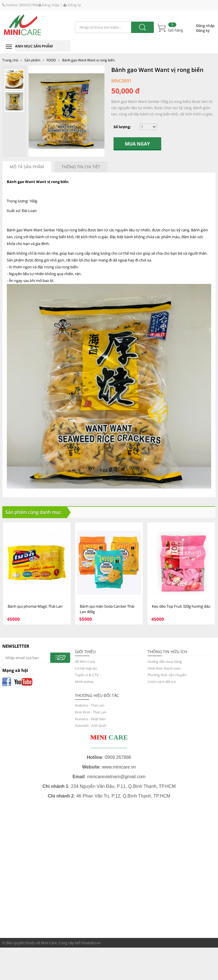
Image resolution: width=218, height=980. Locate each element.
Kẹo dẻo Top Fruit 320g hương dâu (181, 606)
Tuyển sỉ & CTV (87, 675)
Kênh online (84, 682)
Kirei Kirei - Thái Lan (91, 712)
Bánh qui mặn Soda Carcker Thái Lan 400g (107, 609)
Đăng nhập (49, 5)
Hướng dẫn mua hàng (165, 662)
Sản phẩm (32, 60)
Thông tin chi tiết (81, 167)
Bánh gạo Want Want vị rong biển (88, 60)
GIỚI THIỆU (85, 652)
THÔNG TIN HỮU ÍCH (167, 652)
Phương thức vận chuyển (167, 675)
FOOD (51, 60)
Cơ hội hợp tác (86, 668)
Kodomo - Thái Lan (90, 705)
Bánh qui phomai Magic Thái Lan (35, 606)
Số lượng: (122, 127)
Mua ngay (137, 144)
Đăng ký (72, 5)
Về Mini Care (85, 662)
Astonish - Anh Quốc (91, 725)
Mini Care (49, 943)
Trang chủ (10, 60)
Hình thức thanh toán (164, 668)
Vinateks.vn (91, 943)
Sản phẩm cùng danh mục (33, 512)
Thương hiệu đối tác (97, 695)
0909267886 (29, 5)
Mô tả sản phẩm (27, 167)
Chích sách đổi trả (162, 682)
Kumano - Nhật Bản (90, 719)
